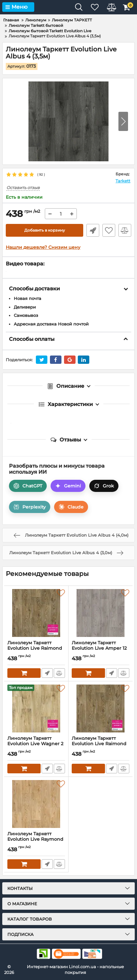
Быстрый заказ (93, 230)
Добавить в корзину (45, 230)
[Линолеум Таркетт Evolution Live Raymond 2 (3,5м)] (36, 804)
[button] (123, 121)
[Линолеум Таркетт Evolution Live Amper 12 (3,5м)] (101, 613)
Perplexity (30, 507)
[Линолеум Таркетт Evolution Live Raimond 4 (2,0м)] (101, 708)
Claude (71, 507)
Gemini (68, 486)
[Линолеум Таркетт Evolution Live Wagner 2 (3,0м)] (36, 708)
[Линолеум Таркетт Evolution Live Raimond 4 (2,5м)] (36, 613)
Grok (104, 486)
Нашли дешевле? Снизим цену (43, 247)
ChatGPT (28, 486)
